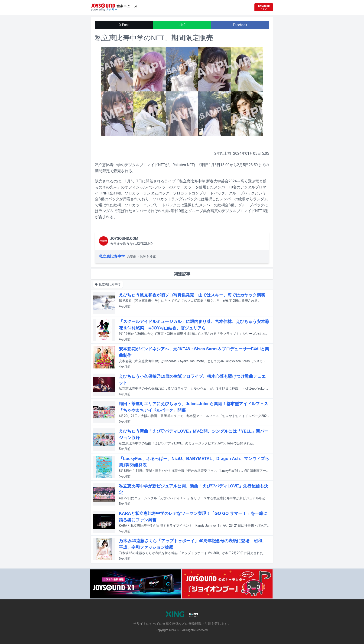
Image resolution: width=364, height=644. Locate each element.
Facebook (240, 25)
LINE (182, 25)
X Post (124, 25)
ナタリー (112, 10)
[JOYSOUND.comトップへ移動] (264, 7)
